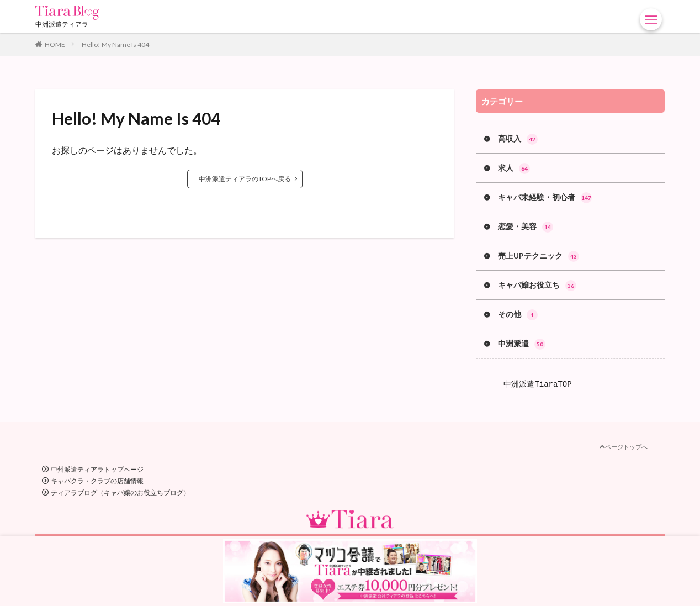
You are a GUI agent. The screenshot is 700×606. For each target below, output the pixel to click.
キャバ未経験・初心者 (545, 198)
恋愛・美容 (526, 227)
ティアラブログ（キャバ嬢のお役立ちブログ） (120, 492)
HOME (55, 44)
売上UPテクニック (539, 256)
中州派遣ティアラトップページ (97, 469)
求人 (514, 168)
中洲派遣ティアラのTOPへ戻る (245, 179)
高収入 (518, 139)
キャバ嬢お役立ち (537, 286)
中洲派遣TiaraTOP (537, 384)
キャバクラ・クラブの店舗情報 (97, 481)
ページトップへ (624, 447)
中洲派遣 (522, 344)
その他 (518, 315)
